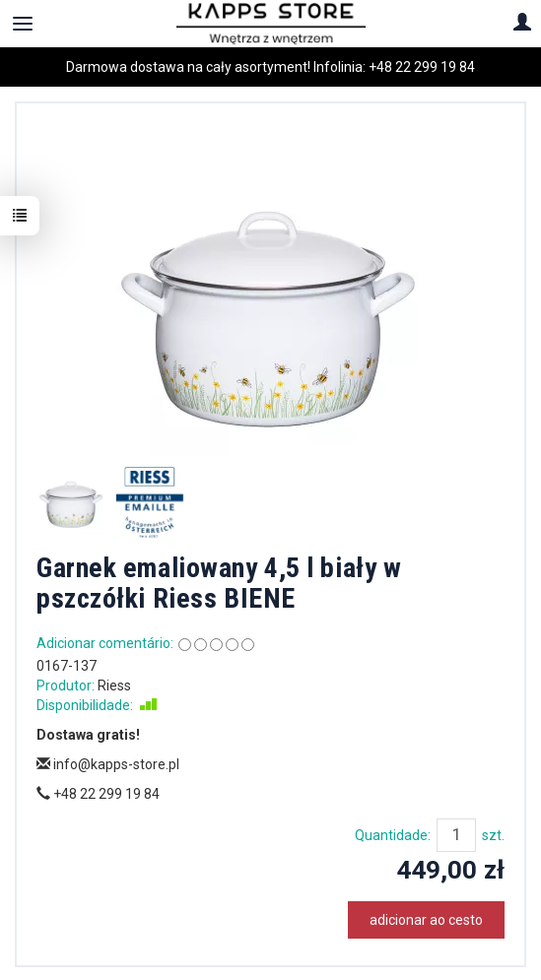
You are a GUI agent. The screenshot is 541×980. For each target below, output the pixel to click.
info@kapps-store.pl (108, 764)
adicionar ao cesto (426, 920)
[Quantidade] (456, 835)
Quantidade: (393, 835)
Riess (114, 686)
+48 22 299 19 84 (422, 67)
